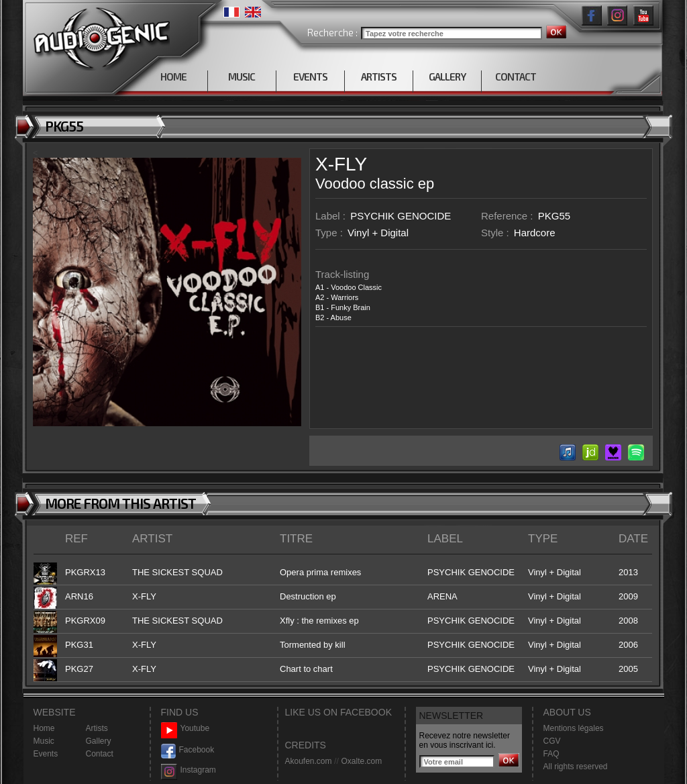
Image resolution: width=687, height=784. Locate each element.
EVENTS (310, 77)
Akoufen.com (309, 761)
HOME (173, 77)
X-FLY (341, 164)
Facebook (188, 750)
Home (44, 728)
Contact (100, 754)
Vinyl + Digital (378, 233)
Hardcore (535, 233)
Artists (97, 728)
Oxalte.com (361, 761)
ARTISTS (379, 77)
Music (44, 741)
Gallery (99, 741)
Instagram (189, 770)
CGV (552, 741)
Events (46, 754)
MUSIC (242, 77)
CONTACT (516, 77)
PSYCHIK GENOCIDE (401, 216)
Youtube (186, 729)
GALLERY (447, 77)
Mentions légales (574, 728)
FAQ (551, 754)
